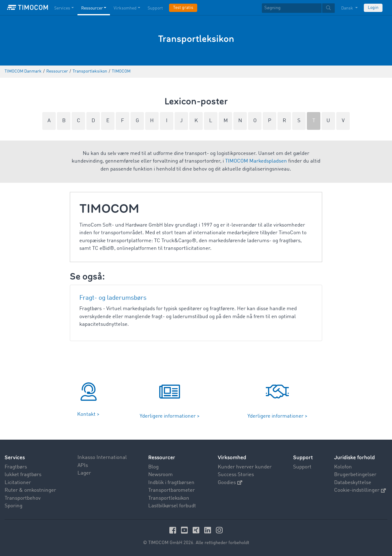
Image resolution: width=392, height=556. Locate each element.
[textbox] (298, 8)
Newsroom (160, 475)
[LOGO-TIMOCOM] (28, 8)
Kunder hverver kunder (245, 467)
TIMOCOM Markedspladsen (256, 161)
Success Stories (236, 475)
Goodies (230, 483)
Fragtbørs (16, 467)
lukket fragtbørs (23, 475)
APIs (83, 466)
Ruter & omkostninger (30, 490)
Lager (84, 473)
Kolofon (343, 467)
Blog (153, 467)
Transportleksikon (169, 498)
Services (15, 458)
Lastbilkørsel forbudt (172, 506)
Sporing (13, 506)
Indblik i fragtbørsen (171, 483)
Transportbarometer (171, 490)
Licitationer (18, 483)
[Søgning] (292, 8)
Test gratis (183, 8)
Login (373, 8)
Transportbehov (23, 498)
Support (302, 467)
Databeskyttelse (353, 483)
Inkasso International (102, 458)
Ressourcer (162, 458)
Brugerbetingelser (355, 475)
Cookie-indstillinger (360, 490)
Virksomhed (232, 458)
